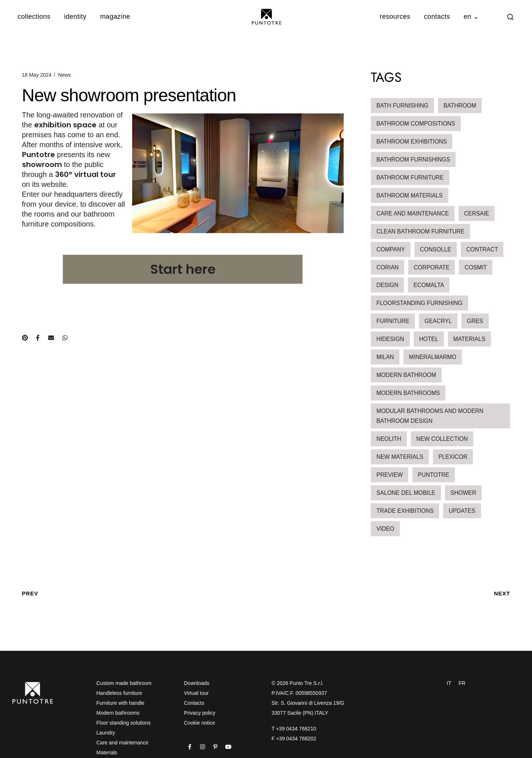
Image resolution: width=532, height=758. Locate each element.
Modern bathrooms (118, 713)
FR (462, 683)
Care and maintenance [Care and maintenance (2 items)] (413, 213)
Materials (107, 752)
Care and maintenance (123, 743)
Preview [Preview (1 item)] (390, 475)
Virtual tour (196, 693)
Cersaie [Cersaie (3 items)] (477, 213)
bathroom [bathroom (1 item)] (460, 106)
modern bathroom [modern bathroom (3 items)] (406, 375)
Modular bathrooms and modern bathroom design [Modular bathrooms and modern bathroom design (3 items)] (430, 416)
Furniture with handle (121, 703)
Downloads (197, 683)
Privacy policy (200, 713)
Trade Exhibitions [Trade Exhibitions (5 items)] (405, 511)
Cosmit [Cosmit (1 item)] (476, 267)
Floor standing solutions (124, 723)
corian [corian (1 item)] (388, 267)
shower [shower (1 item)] (463, 493)
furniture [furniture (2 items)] (393, 321)
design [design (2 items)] (387, 285)
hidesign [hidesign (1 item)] (390, 339)
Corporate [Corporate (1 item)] (432, 267)
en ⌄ (471, 17)
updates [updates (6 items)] (462, 511)
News (64, 75)
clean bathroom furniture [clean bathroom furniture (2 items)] (420, 231)
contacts (437, 17)
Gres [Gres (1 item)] (475, 321)
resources (395, 17)
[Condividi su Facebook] (38, 338)
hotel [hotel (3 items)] (429, 339)
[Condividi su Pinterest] (25, 338)
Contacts (194, 703)
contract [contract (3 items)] (482, 249)
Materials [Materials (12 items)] (469, 339)
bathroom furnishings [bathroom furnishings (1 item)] (413, 159)
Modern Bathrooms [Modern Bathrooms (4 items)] (408, 393)
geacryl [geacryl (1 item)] (438, 321)
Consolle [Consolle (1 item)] (436, 249)
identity (75, 17)
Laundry (106, 733)
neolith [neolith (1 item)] (389, 439)
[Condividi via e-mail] (51, 338)
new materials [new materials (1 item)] (400, 457)
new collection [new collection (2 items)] (442, 439)
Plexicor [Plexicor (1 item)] (453, 457)
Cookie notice (200, 723)
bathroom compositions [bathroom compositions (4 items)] (416, 124)
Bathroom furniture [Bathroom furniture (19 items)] (410, 177)
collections (34, 17)
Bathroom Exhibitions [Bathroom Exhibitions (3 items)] (412, 142)
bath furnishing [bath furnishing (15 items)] (402, 106)
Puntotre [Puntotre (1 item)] (433, 475)
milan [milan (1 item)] (385, 357)
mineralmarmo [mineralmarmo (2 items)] (433, 357)
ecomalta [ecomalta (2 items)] (429, 285)
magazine (115, 17)
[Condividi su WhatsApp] (65, 338)
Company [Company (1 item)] (391, 249)
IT (449, 683)
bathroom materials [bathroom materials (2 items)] (410, 195)
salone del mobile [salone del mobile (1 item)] (406, 493)
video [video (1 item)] (385, 529)
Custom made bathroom (124, 683)
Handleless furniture (120, 693)
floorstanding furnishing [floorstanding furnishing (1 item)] (419, 303)
